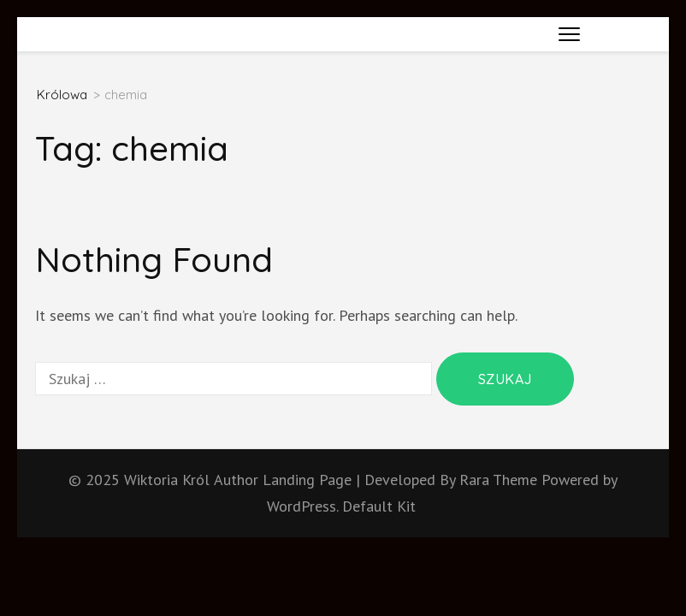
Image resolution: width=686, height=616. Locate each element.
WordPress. (302, 506)
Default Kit (379, 506)
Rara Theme (500, 480)
